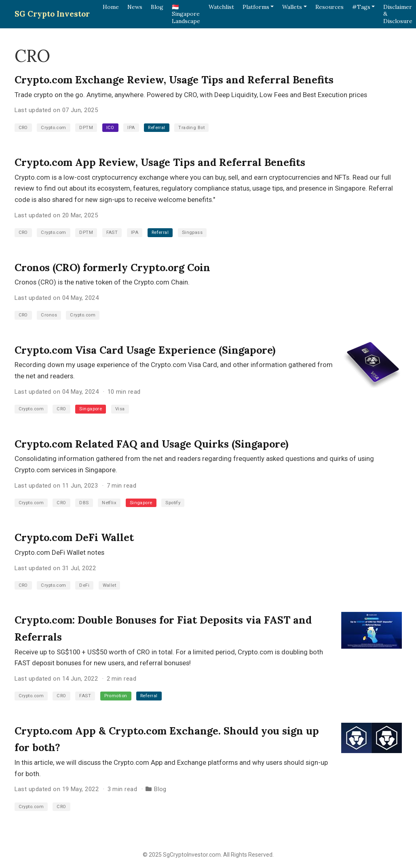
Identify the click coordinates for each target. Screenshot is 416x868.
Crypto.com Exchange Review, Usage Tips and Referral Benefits (174, 80)
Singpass (192, 232)
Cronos (49, 315)
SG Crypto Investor (52, 14)
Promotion (116, 696)
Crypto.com (54, 128)
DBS (84, 503)
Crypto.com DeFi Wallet (74, 537)
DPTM (86, 128)
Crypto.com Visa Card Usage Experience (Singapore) (145, 350)
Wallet (110, 585)
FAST (112, 232)
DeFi (84, 585)
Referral (157, 128)
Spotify (173, 503)
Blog (160, 789)
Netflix (109, 503)
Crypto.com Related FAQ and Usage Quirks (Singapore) (151, 444)
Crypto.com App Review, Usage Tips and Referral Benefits (160, 162)
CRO (23, 128)
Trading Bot (191, 128)
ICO (110, 128)
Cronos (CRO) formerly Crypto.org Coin (112, 267)
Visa (120, 409)
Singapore (91, 409)
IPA (131, 128)
